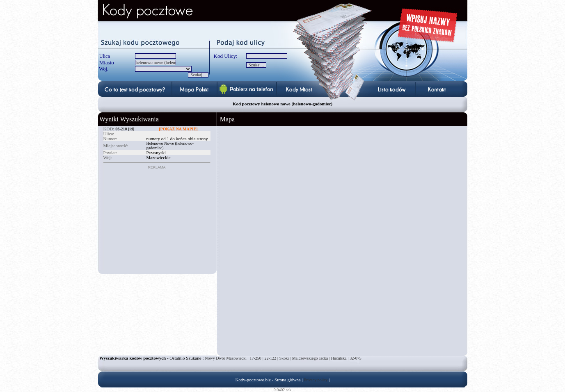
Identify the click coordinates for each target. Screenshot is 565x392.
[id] (131, 129)
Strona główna (288, 380)
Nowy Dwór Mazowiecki (226, 358)
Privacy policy (316, 380)
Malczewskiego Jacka (310, 358)
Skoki (284, 358)
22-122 (270, 358)
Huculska (339, 358)
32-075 (355, 358)
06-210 (121, 129)
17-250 (256, 358)
